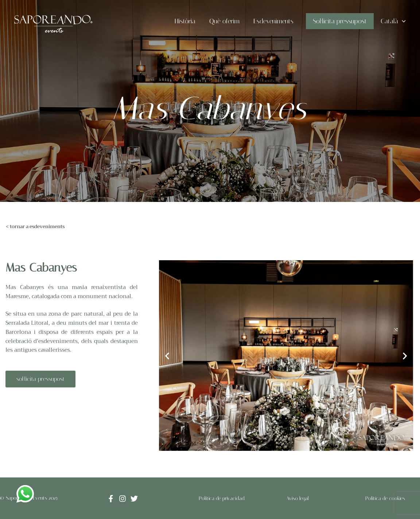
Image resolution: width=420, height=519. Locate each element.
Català (394, 21)
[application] (402, 21)
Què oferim (227, 21)
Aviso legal (297, 498)
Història (188, 21)
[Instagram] (122, 499)
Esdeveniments (275, 21)
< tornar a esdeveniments (35, 227)
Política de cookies (385, 498)
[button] (167, 356)
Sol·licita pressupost (341, 21)
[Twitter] (134, 499)
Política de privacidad (222, 498)
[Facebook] (111, 499)
